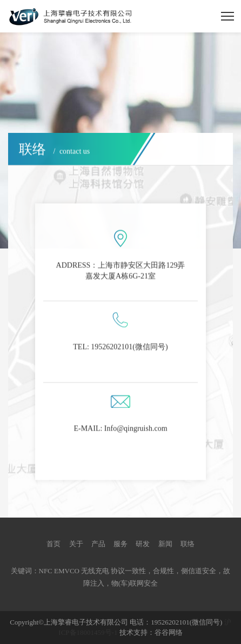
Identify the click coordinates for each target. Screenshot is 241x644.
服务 (120, 544)
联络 (188, 544)
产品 (98, 544)
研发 (143, 544)
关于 (76, 544)
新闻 (165, 544)
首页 (53, 544)
